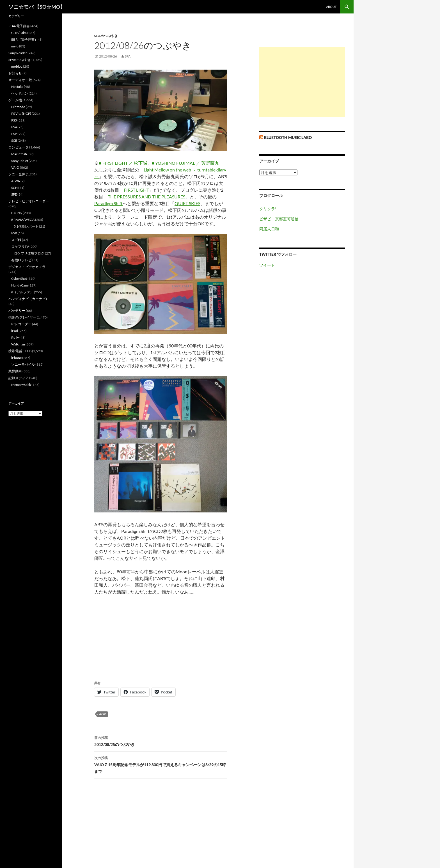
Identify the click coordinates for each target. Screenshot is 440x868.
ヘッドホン (20, 93)
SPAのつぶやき (106, 36)
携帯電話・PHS (20, 351)
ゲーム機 (15, 100)
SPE (14, 194)
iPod (15, 331)
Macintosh (19, 154)
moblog (17, 66)
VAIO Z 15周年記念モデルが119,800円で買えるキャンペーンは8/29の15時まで (161, 764)
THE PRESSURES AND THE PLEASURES (146, 197)
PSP (14, 134)
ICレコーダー (21, 324)
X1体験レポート (26, 226)
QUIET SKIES (187, 203)
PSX (14, 233)
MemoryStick (21, 385)
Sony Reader (18, 53)
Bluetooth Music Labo (288, 137)
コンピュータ (19, 147)
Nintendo (18, 107)
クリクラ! (268, 209)
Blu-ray (17, 213)
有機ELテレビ (21, 260)
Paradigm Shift (108, 203)
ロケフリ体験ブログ (29, 253)
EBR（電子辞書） (25, 39)
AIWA (16, 181)
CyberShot (19, 279)
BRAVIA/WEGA (23, 220)
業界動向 (15, 371)
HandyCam (20, 285)
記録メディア (19, 378)
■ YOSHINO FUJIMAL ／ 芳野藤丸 (186, 163)
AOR (102, 714)
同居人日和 (269, 229)
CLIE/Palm (19, 33)
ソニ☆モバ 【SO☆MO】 (37, 7)
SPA (128, 56)
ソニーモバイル (23, 364)
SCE (14, 140)
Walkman (18, 344)
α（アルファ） (22, 292)
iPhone (16, 358)
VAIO (15, 167)
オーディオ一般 (20, 80)
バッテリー (17, 311)
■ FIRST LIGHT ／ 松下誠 (123, 163)
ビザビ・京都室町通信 (279, 219)
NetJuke (17, 87)
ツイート (267, 265)
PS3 (14, 120)
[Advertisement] (302, 82)
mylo (15, 46)
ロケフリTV (20, 247)
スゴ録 (16, 240)
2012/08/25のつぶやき (161, 741)
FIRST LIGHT (136, 190)
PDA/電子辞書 (19, 26)
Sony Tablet (20, 161)
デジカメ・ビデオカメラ (27, 267)
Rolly (15, 337)
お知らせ (15, 73)
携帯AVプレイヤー (22, 317)
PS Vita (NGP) (21, 114)
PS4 (14, 127)
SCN (14, 188)
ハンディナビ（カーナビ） (29, 299)
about (331, 7)
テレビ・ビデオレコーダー (29, 201)
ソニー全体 (17, 174)
